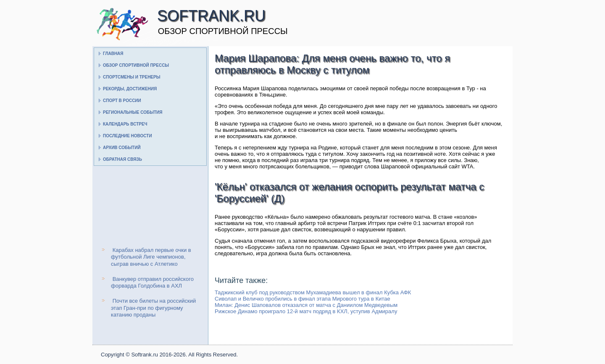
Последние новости (128, 136)
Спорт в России (122, 101)
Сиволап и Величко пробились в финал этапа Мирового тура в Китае (302, 299)
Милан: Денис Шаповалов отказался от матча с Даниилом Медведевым (306, 305)
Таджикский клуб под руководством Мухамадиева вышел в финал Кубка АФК (313, 292)
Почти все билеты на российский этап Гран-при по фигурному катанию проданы (153, 308)
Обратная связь (122, 159)
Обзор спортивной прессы (136, 65)
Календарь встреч (125, 124)
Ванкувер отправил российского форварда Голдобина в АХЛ (152, 282)
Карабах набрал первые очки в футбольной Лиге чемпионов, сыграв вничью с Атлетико (151, 257)
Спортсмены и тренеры (132, 77)
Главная (113, 54)
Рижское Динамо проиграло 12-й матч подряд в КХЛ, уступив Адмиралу (306, 311)
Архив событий (122, 148)
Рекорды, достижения (130, 89)
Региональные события (133, 112)
